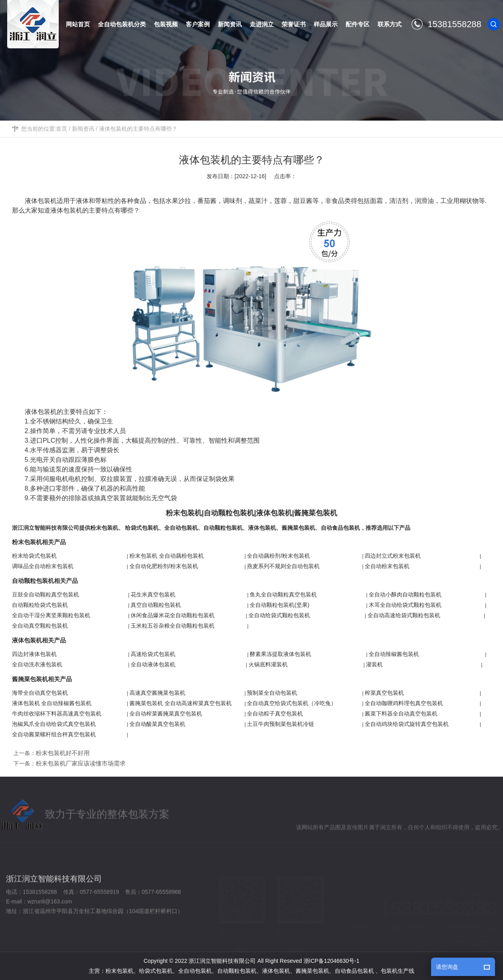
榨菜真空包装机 (384, 693)
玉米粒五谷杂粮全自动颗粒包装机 (173, 626)
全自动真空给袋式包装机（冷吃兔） (292, 703)
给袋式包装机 (142, 528)
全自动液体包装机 (153, 664)
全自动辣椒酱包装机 (394, 654)
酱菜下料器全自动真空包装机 (401, 714)
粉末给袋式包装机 (34, 556)
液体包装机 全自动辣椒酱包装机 (52, 703)
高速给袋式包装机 (153, 654)
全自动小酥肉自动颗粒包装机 (405, 594)
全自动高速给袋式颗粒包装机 (404, 615)
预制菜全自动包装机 (272, 693)
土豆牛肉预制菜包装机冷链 (280, 724)
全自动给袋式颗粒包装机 (279, 615)
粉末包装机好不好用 (65, 753)
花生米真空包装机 (153, 594)
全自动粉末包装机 (387, 566)
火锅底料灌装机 (268, 664)
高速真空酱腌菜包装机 (157, 693)
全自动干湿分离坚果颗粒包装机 (51, 615)
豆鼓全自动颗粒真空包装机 (46, 594)
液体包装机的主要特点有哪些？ (138, 129)
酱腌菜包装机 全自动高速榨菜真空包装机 (181, 703)
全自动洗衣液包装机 (37, 664)
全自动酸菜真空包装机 (157, 724)
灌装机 (374, 664)
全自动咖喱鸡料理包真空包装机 (404, 703)
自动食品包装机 (340, 528)
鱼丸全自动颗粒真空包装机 (283, 594)
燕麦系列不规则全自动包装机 (283, 566)
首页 (62, 129)
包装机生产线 (398, 971)
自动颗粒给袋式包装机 (40, 605)
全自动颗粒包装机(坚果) (279, 605)
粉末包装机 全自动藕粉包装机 (167, 556)
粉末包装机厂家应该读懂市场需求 (83, 763)
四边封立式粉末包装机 (393, 556)
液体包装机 (41, 201)
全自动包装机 (181, 528)
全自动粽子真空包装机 (275, 714)
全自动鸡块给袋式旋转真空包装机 (407, 724)
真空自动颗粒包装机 (156, 605)
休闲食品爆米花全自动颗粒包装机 (173, 615)
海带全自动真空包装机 (40, 693)
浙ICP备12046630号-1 (332, 961)
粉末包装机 (104, 528)
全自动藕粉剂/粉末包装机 (278, 556)
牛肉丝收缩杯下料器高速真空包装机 (57, 714)
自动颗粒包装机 (223, 528)
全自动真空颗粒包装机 (40, 626)
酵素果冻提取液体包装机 (280, 654)
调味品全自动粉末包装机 (43, 566)
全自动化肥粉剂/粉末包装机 (164, 566)
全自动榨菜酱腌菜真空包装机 (166, 714)
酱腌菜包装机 (298, 528)
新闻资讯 (83, 129)
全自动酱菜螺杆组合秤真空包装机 (54, 734)
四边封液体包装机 (34, 654)
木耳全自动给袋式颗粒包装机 (405, 605)
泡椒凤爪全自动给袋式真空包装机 (54, 724)
